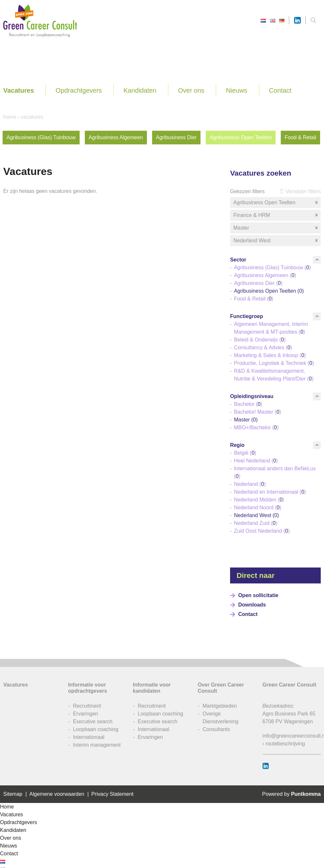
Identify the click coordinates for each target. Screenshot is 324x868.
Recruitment (87, 706)
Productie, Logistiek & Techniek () (274, 363)
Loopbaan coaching (96, 729)
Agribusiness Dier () (258, 283)
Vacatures (19, 90)
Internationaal (89, 737)
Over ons (191, 90)
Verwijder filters (300, 191)
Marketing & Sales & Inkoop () (270, 355)
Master (276, 228)
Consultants (216, 729)
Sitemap (13, 794)
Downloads (252, 605)
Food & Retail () (254, 299)
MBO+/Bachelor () (256, 427)
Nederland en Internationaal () (270, 492)
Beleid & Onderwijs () (260, 340)
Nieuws (237, 90)
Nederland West (276, 241)
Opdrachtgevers (79, 90)
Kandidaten (140, 90)
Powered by (291, 794)
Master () (246, 420)
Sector (238, 260)
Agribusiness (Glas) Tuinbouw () (272, 267)
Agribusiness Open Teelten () (269, 291)
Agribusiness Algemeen (116, 137)
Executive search (93, 721)
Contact (280, 90)
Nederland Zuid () (256, 523)
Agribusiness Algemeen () (265, 275)
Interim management (97, 745)
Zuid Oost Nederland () (262, 531)
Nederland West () (256, 515)
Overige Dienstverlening (220, 718)
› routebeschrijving (284, 744)
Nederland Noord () (258, 507)
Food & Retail (300, 137)
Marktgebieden (220, 706)
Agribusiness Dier (176, 137)
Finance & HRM (276, 215)
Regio (237, 445)
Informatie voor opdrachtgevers (87, 688)
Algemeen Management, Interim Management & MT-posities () (271, 328)
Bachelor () (248, 404)
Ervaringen (85, 714)
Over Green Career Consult (221, 688)
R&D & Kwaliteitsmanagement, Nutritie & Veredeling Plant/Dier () (274, 375)
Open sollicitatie (258, 595)
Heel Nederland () (256, 461)
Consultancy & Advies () (263, 347)
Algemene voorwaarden (57, 794)
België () (245, 453)
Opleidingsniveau (252, 396)
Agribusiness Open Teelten (241, 137)
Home (10, 117)
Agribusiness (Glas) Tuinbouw (41, 137)
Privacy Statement (112, 794)
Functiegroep (246, 316)
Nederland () (250, 484)
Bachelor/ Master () (258, 412)
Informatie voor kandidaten (152, 688)
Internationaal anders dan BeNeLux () (275, 472)
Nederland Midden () (259, 500)
